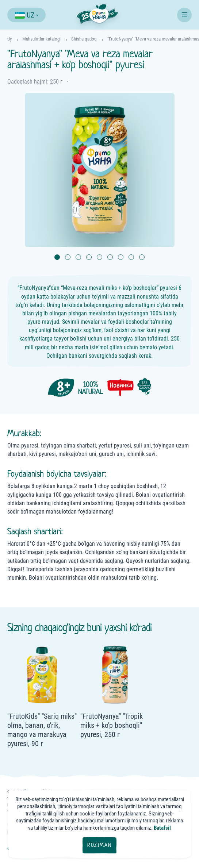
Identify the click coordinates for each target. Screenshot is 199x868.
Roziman (99, 845)
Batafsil (162, 828)
